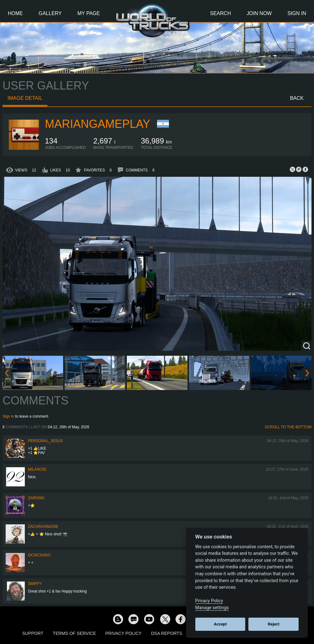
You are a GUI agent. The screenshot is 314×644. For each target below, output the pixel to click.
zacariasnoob (43, 527)
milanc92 (37, 469)
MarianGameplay (97, 124)
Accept (220, 624)
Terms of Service (74, 633)
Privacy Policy (124, 633)
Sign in (8, 416)
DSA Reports (167, 633)
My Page (89, 13)
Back (297, 98)
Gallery (50, 13)
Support (33, 633)
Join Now (259, 13)
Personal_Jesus (45, 441)
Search (221, 13)
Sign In (297, 13)
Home (15, 13)
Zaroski (36, 498)
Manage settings (212, 608)
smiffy (35, 584)
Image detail (25, 98)
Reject (274, 624)
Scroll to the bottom (288, 427)
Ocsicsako (39, 555)
